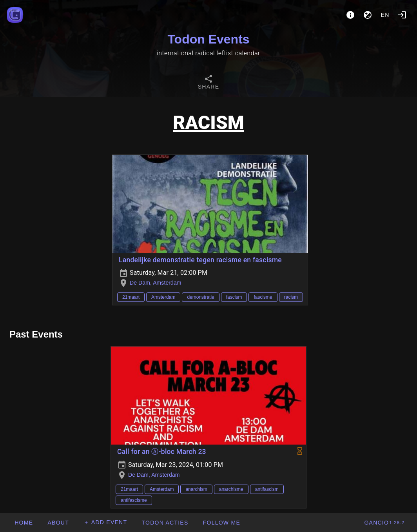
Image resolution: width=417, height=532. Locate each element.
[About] (350, 15)
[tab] (208, 83)
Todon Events (208, 39)
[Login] (402, 15)
